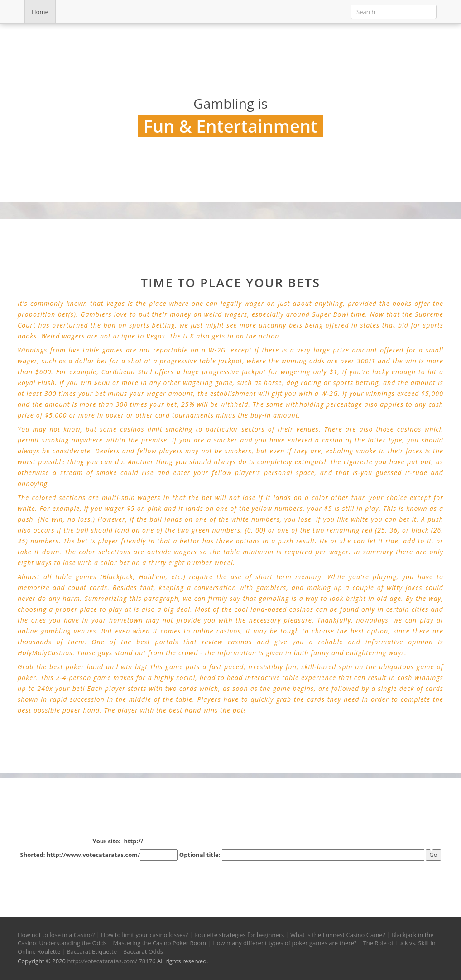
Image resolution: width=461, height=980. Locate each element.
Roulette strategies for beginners (239, 935)
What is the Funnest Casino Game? (338, 935)
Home (40, 12)
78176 (147, 961)
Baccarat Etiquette (92, 951)
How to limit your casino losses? (144, 935)
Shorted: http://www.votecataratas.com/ (99, 855)
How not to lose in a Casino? (56, 935)
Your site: (231, 841)
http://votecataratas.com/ (102, 961)
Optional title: (302, 855)
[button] (28, 879)
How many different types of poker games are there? (285, 943)
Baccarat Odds (143, 951)
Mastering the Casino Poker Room (160, 943)
